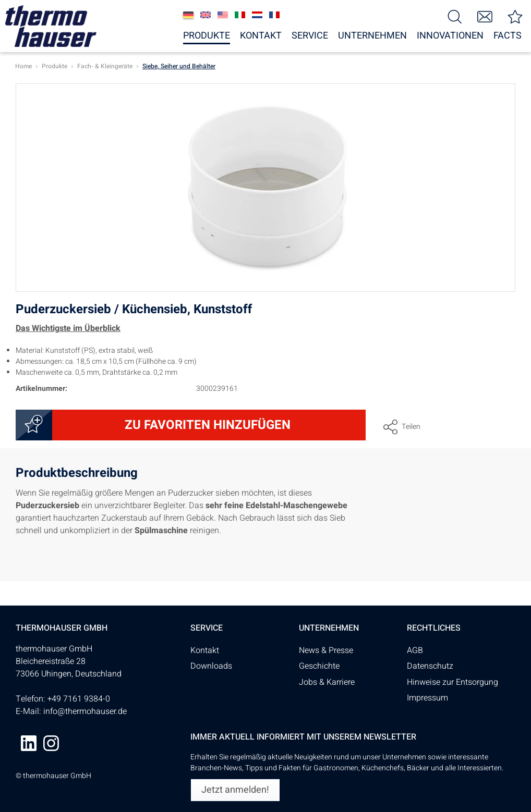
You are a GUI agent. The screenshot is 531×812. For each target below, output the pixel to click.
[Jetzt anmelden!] (235, 790)
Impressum (427, 698)
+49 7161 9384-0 (79, 699)
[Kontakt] (485, 16)
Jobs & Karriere (327, 682)
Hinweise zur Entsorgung (452, 682)
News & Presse (326, 650)
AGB (415, 650)
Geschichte (319, 666)
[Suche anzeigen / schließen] (455, 16)
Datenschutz (430, 666)
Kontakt (205, 650)
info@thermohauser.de (85, 711)
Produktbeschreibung (77, 475)
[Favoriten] (515, 16)
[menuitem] (455, 16)
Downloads (211, 666)
